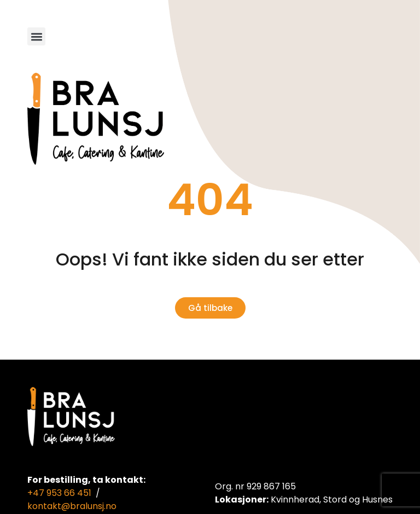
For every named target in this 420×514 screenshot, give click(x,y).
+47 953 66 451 (59, 493)
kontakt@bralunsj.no (72, 506)
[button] (36, 36)
